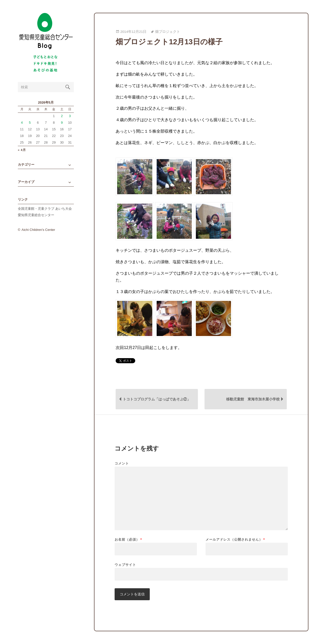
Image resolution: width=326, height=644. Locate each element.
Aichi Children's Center (38, 230)
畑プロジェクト (168, 32)
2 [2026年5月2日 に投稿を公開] (62, 116)
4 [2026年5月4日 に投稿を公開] (22, 123)
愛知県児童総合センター (36, 215)
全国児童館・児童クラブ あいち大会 (45, 209)
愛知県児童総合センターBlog (46, 31)
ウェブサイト (125, 565)
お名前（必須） (128, 540)
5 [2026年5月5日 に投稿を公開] (30, 123)
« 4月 (22, 150)
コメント (122, 463)
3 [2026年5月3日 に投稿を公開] (70, 116)
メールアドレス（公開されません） (235, 540)
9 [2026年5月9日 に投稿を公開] (62, 123)
